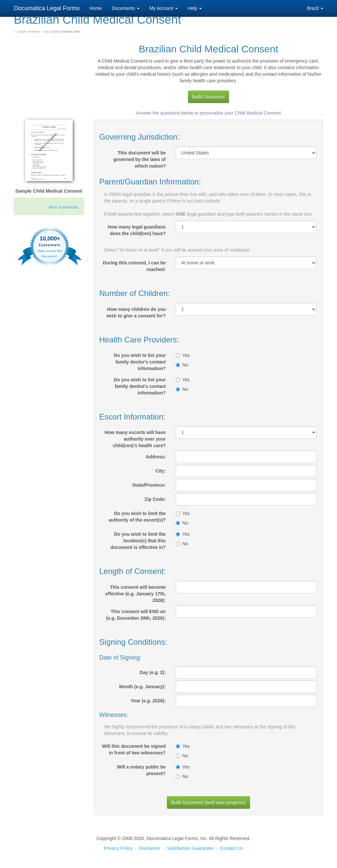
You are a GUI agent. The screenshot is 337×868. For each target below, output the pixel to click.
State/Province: (149, 485)
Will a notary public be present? (141, 770)
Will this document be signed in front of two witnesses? (134, 749)
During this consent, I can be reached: (134, 266)
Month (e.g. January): (143, 687)
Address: (156, 457)
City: (161, 471)
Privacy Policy (118, 848)
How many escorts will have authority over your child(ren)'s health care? (135, 439)
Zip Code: (155, 499)
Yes (183, 355)
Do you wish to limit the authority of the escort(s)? (137, 517)
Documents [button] (126, 8)
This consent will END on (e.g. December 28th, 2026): (136, 615)
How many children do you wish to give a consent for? (136, 312)
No (182, 365)
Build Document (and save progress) (208, 802)
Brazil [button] (315, 8)
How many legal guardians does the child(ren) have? (137, 230)
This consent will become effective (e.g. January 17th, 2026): (136, 594)
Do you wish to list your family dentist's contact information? (140, 386)
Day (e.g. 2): (153, 672)
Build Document (208, 97)
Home (96, 8)
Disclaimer (150, 848)
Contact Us (232, 848)
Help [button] (195, 8)
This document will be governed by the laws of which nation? (139, 159)
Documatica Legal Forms (47, 8)
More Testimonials (64, 207)
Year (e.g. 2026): (148, 701)
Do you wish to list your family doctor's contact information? (140, 362)
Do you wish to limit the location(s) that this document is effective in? (138, 541)
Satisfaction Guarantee (190, 848)
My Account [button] (164, 8)
